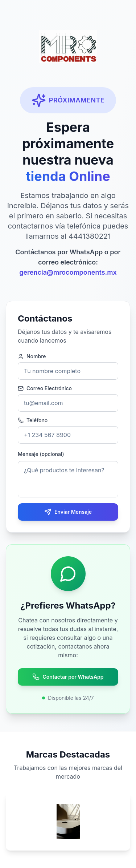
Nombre (32, 356)
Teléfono (33, 420)
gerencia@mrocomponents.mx (68, 272)
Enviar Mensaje (68, 512)
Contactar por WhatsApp (68, 677)
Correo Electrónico (45, 388)
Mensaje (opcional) (41, 454)
